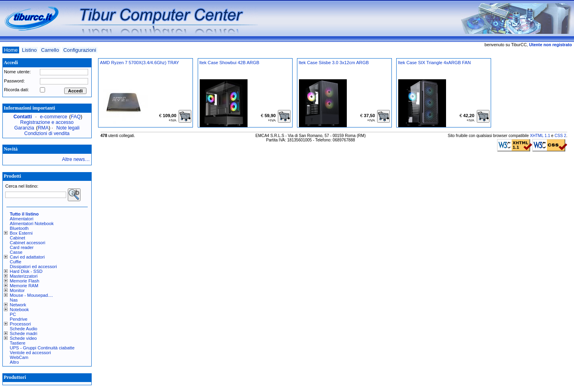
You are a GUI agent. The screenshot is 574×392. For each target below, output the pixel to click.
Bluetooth (19, 228)
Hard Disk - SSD (26, 271)
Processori (21, 324)
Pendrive (19, 319)
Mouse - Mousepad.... (31, 295)
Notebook (20, 310)
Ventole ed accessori (30, 353)
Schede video (24, 338)
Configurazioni (80, 50)
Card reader (22, 247)
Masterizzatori (24, 276)
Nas (14, 300)
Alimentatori (22, 219)
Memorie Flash (25, 281)
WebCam (19, 357)
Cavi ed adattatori (28, 257)
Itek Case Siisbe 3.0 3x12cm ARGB (334, 63)
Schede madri (24, 333)
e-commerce (53, 117)
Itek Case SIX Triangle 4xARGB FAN (434, 63)
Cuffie (16, 262)
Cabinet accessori (28, 243)
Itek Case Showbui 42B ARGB (229, 63)
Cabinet (18, 238)
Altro (15, 362)
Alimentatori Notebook (32, 223)
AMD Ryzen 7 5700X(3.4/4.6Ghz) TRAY (140, 63)
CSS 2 (560, 136)
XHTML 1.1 (540, 136)
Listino (29, 50)
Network (18, 305)
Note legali (68, 128)
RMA (43, 128)
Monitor (17, 290)
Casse (16, 252)
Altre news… (76, 159)
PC (13, 314)
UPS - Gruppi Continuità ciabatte (42, 348)
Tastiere (18, 343)
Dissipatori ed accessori (33, 267)
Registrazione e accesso (47, 122)
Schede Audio (24, 329)
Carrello (50, 50)
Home (11, 50)
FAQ (76, 117)
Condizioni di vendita (47, 133)
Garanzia (24, 128)
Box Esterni (21, 233)
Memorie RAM (24, 286)
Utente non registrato (550, 45)
